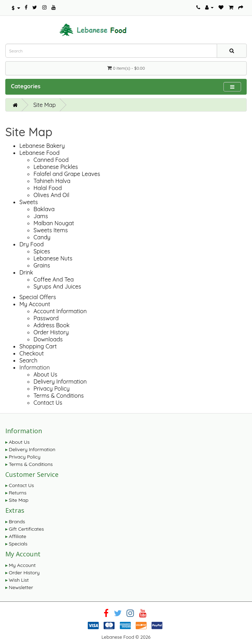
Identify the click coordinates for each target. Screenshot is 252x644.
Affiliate (17, 536)
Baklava (44, 209)
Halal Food (48, 188)
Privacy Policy (52, 389)
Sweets (29, 202)
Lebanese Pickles (56, 167)
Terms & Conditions (59, 396)
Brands (17, 522)
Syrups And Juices (57, 286)
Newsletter (21, 587)
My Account (35, 304)
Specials (18, 544)
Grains (42, 265)
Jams (41, 216)
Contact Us (48, 403)
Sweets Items (51, 230)
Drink (26, 272)
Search (28, 360)
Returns (18, 493)
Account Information (60, 311)
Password (46, 318)
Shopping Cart (38, 346)
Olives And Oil (51, 195)
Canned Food (51, 160)
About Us (45, 374)
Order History (51, 332)
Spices (42, 251)
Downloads (48, 339)
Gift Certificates (26, 529)
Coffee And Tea (54, 279)
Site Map (44, 105)
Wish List (19, 580)
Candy (42, 237)
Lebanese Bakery (42, 146)
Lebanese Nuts (53, 258)
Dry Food (32, 244)
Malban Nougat (54, 223)
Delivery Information (60, 381)
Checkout (32, 353)
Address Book (51, 325)
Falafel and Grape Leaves (67, 174)
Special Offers (38, 297)
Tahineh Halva (52, 181)
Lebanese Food (39, 153)
